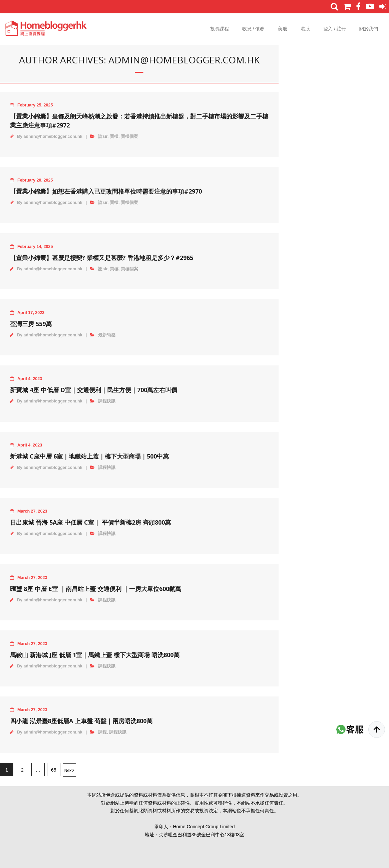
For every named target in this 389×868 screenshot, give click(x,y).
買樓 (114, 136)
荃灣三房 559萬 (31, 324)
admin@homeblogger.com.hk (53, 136)
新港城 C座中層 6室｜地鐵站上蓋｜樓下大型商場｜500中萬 (89, 456)
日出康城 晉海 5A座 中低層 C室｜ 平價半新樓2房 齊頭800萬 (90, 522)
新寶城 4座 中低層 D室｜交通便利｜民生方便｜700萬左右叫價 (94, 390)
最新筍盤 (107, 335)
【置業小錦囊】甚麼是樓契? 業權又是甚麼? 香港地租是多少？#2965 (102, 258)
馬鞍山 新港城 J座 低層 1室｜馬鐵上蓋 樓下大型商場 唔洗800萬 (95, 655)
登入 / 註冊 (335, 29)
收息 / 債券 (254, 29)
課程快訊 (107, 401)
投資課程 (220, 29)
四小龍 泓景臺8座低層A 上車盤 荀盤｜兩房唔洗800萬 (81, 721)
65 (54, 770)
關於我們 (369, 29)
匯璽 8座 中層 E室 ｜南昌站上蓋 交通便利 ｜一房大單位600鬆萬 (96, 589)
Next (69, 771)
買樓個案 (129, 136)
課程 (102, 732)
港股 (305, 29)
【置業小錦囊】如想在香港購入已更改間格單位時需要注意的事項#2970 (106, 191)
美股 (283, 29)
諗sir (103, 136)
